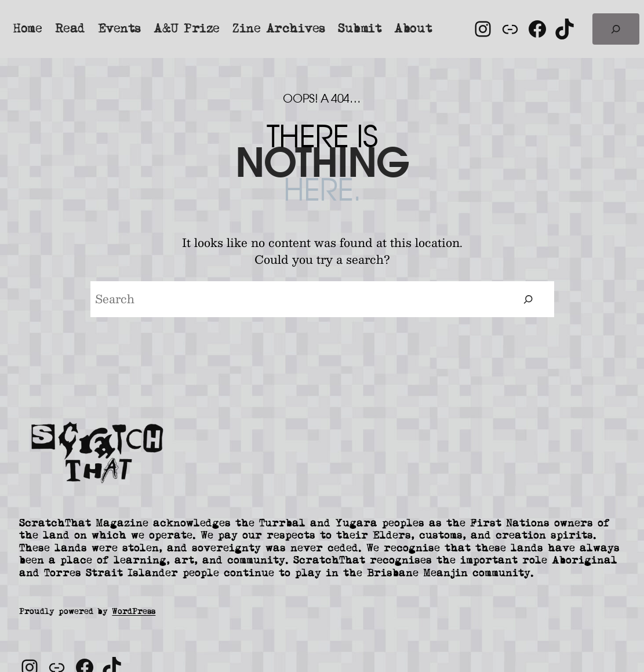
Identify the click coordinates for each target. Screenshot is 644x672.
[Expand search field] (616, 29)
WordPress (134, 611)
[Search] (528, 299)
